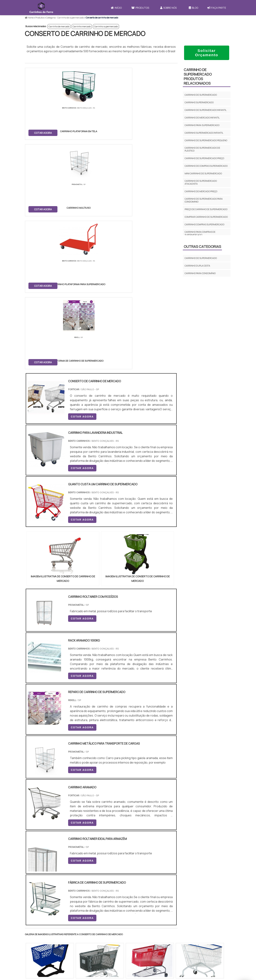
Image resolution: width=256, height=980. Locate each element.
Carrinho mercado (82, 26)
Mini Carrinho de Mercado (150, 950)
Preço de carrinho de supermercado (206, 209)
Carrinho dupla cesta (197, 266)
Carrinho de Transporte (149, 932)
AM (144, 849)
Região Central (36, 882)
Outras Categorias (202, 247)
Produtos (140, 8)
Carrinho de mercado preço (201, 191)
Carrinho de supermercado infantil (206, 110)
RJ (45, 849)
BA (113, 849)
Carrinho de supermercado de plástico (202, 149)
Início (116, 8)
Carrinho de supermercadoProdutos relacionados (198, 76)
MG (54, 849)
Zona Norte (54, 882)
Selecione (33, 849)
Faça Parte (217, 8)
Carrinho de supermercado (201, 95)
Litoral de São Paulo (146, 882)
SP (71, 849)
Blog (193, 8)
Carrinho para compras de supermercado (200, 233)
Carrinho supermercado (106, 26)
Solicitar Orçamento (207, 53)
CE (122, 849)
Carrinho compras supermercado (204, 224)
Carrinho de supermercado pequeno (206, 140)
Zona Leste (103, 882)
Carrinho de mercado (59, 26)
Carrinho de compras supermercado (206, 166)
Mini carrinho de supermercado (203, 173)
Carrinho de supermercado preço (204, 158)
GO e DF (133, 849)
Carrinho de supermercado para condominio (204, 200)
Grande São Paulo (122, 882)
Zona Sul (87, 882)
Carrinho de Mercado (147, 936)
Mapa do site (194, 947)
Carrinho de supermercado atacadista (201, 182)
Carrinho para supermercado (202, 125)
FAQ (189, 954)
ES (63, 849)
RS (96, 849)
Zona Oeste (71, 882)
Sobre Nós (168, 8)
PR (79, 849)
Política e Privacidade (200, 941)
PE (105, 849)
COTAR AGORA (43, 132)
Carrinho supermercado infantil (204, 133)
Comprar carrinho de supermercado (206, 217)
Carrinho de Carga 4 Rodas (151, 945)
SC (88, 849)
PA (153, 849)
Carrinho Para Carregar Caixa (152, 941)
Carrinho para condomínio (200, 273)
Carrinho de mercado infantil (202, 118)
